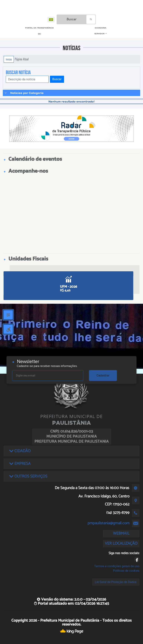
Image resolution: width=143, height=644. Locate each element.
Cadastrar (103, 375)
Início (9, 59)
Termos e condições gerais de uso (117, 566)
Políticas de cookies (126, 571)
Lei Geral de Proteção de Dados (116, 582)
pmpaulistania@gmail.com (108, 523)
